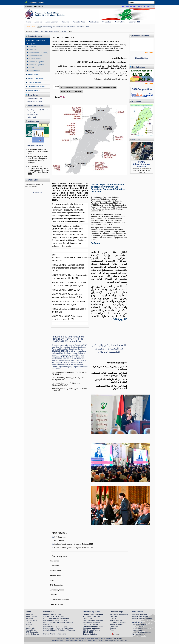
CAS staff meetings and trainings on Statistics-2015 (74, 548)
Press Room (37, 193)
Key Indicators (55, 575)
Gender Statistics (34, 91)
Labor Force (33, 50)
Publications (55, 566)
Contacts (53, 595)
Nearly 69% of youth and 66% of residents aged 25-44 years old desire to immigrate (38, 160)
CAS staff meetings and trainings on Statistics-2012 (74, 544)
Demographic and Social (49, 31)
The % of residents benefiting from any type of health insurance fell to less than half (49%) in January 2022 (38, 170)
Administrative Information (60, 600)
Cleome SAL (123, 641)
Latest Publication (57, 604)
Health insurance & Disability (39, 53)
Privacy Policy (119, 639)
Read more (149, 52)
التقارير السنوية (33, 114)
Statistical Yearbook (35, 102)
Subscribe (141, 7)
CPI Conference (60, 537)
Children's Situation (36, 56)
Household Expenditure (37, 65)
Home (37, 31)
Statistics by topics (57, 590)
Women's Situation (35, 59)
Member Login (131, 7)
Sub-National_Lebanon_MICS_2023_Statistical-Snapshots (72, 258)
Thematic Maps (56, 571)
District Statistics (35, 71)
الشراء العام (32, 117)
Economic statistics (34, 82)
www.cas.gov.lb (110, 641)
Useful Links (150, 7)
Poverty (32, 68)
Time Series (54, 561)
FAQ (124, 7)
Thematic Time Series (36, 99)
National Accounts (34, 74)
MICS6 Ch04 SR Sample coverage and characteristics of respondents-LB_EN (68, 268)
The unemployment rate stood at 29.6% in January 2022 (38, 151)
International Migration (37, 62)
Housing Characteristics (36, 78)
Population (63, 31)
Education (33, 47)
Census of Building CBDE (37, 86)
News (52, 580)
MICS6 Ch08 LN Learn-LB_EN (66, 290)
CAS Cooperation (57, 585)
